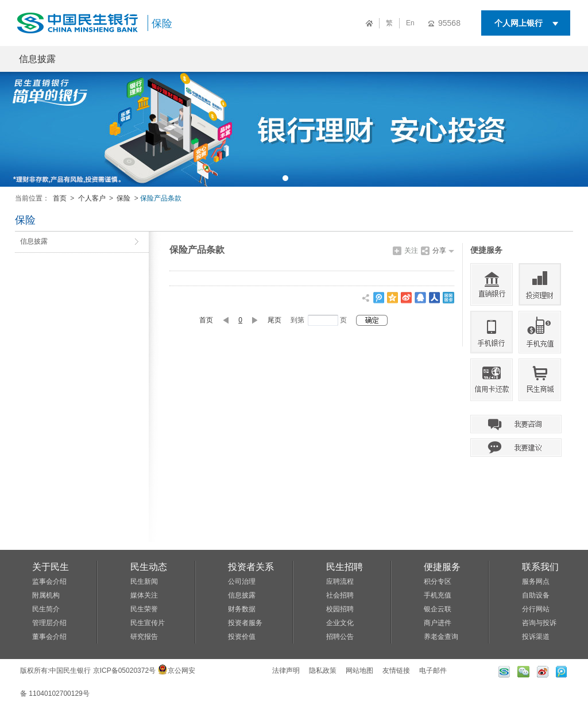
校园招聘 (340, 609)
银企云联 (438, 609)
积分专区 (438, 581)
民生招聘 (345, 567)
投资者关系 (251, 567)
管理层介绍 (49, 623)
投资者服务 (245, 623)
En (410, 23)
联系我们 (540, 567)
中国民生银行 (70, 671)
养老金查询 (441, 637)
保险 (162, 24)
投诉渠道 (536, 637)
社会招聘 (340, 595)
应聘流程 (340, 581)
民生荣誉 (144, 609)
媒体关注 (144, 595)
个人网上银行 (519, 23)
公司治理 (242, 581)
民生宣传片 (148, 623)
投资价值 (242, 637)
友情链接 (396, 671)
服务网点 (536, 581)
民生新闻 (144, 581)
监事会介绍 (49, 581)
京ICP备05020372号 (124, 671)
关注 (411, 251)
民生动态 (149, 567)
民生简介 (46, 609)
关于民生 (51, 567)
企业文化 (340, 623)
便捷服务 (442, 567)
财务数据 (242, 609)
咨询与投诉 (539, 623)
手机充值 (438, 595)
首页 (60, 198)
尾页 (274, 320)
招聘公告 (340, 637)
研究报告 (144, 637)
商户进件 (438, 623)
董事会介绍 (49, 637)
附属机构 (46, 595)
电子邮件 (433, 671)
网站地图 (359, 671)
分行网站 (536, 609)
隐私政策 (323, 671)
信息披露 (37, 59)
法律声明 (286, 671)
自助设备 (536, 595)
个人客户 (92, 198)
